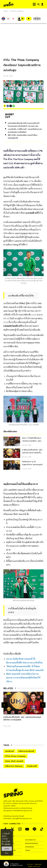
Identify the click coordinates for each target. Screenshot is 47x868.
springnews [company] (30, 847)
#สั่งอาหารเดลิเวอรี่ (26, 751)
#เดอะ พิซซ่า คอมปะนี (14, 761)
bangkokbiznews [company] (32, 843)
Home (6, 11)
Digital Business (17, 11)
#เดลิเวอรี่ (9, 751)
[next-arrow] (43, 705)
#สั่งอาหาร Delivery (14, 766)
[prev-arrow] (4, 705)
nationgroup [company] (30, 840)
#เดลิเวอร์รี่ (32, 766)
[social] (20, 829)
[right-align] (38, 4)
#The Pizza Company (15, 756)
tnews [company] (28, 850)
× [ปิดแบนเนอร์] (11, 831)
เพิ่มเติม (8, 844)
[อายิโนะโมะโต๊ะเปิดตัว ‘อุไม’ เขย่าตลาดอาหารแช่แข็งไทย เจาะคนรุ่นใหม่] (23, 703)
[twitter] (11, 106)
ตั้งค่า (7, 853)
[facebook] (8, 106)
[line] (14, 106)
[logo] (8, 4)
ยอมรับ (7, 849)
